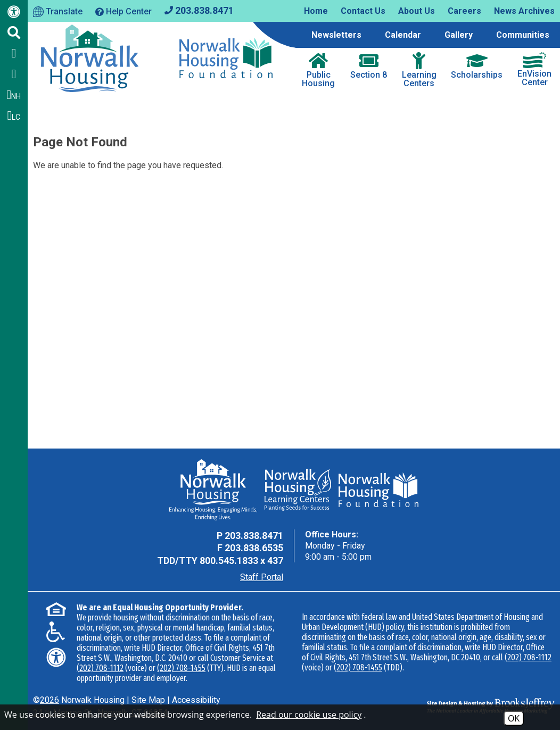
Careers (464, 11)
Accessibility (196, 700)
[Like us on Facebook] (14, 53)
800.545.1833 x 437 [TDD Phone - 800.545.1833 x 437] (241, 561)
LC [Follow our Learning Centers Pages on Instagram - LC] (14, 115)
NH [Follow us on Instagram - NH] (14, 95)
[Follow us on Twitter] (14, 74)
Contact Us (363, 11)
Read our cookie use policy (309, 715)
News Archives (524, 11)
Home (316, 11)
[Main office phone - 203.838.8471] (199, 10)
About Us (417, 11)
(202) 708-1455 (181, 668)
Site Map (148, 700)
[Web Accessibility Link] (14, 14)
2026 (50, 700)
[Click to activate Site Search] (14, 32)
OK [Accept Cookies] (514, 718)
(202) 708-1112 (100, 668)
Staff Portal (262, 577)
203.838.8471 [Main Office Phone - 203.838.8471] (254, 536)
